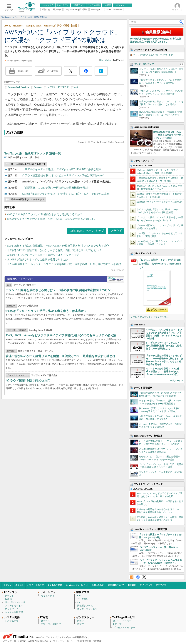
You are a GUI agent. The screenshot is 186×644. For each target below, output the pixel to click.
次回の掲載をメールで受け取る (24, 157)
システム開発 (12, 621)
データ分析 (83, 599)
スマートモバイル (14, 606)
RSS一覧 (117, 624)
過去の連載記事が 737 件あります (28, 199)
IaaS (76, 87)
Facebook (138, 577)
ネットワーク (12, 609)
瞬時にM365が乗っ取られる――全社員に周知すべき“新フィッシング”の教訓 (168, 135)
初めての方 (161, 585)
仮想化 (8, 599)
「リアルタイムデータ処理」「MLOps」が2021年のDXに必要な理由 (62, 169)
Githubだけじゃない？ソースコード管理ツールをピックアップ (43, 255)
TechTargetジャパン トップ (87, 231)
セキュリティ (48, 596)
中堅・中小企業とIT (51, 624)
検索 (182, 22)
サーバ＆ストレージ (15, 602)
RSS (132, 577)
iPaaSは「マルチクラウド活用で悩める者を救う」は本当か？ (46, 311)
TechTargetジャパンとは (77, 585)
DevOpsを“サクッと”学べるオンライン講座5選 (160, 202)
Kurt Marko (105, 60)
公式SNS (22, 641)
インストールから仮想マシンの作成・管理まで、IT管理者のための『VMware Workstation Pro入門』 (163, 372)
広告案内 (32, 641)
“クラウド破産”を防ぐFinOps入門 (28, 381)
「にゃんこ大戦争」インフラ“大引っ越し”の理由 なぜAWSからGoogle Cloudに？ (160, 264)
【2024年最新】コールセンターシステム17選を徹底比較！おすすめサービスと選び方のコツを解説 (64, 264)
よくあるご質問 (55, 585)
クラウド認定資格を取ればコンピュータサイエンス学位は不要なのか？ (64, 175)
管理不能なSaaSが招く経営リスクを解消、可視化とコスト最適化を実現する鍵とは (61, 356)
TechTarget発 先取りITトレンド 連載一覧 (33, 153)
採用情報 (97, 641)
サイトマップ (146, 585)
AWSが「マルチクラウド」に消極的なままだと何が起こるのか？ (45, 214)
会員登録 (19, 585)
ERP (79, 596)
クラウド (116, 231)
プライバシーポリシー (64, 641)
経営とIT (45, 621)
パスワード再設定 (36, 585)
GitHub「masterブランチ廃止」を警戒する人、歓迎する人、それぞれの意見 (66, 194)
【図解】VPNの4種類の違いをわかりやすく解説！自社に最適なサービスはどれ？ (54, 250)
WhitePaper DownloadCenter (116, 280)
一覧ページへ (177, 381)
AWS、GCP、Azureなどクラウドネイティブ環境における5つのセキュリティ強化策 (61, 335)
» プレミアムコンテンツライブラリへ (150, 317)
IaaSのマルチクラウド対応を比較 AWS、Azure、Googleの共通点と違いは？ (51, 219)
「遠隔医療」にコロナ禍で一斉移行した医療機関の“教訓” (56, 188)
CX (79, 602)
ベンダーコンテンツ (144, 64)
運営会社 (87, 641)
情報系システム (85, 606)
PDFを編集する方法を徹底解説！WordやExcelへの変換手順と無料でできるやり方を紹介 (58, 246)
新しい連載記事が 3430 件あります (28, 164)
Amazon (38, 87)
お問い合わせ (98, 585)
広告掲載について (116, 585)
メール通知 (52, 71)
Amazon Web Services (18, 87)
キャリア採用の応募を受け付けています (153, 55)
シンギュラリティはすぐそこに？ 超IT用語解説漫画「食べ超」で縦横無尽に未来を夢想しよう (164, 346)
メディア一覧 (9, 641)
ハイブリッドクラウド (58, 87)
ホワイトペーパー (122, 621)
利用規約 (132, 585)
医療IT (80, 621)
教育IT (80, 624)
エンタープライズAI (87, 609)
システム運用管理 (14, 612)
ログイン (7, 585)
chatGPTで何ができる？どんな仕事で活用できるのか (38, 260)
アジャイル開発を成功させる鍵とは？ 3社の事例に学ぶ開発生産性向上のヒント (60, 290)
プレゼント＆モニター (124, 628)
